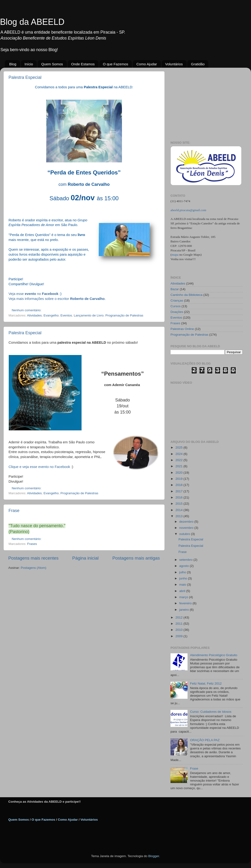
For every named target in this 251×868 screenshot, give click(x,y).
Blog (13, 64)
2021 (179, 466)
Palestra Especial (25, 77)
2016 (179, 497)
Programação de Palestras (124, 315)
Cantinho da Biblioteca (186, 295)
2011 (179, 624)
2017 (179, 491)
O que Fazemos (116, 64)
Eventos (66, 315)
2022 (179, 460)
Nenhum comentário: (27, 310)
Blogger (154, 856)
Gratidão (198, 64)
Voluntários (174, 64)
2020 (179, 473)
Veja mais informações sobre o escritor (57, 299)
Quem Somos (52, 64)
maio (183, 585)
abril (183, 591)
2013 (179, 516)
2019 (179, 479)
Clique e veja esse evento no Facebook (39, 467)
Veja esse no (33, 294)
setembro (186, 560)
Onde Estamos (83, 64)
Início (29, 64)
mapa (175, 255)
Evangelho (51, 315)
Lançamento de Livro (89, 315)
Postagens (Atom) (34, 568)
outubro (185, 534)
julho (183, 572)
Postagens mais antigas (136, 558)
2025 (179, 447)
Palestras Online (182, 329)
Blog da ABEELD (32, 22)
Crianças (177, 300)
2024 (179, 454)
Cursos (176, 306)
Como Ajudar (147, 64)
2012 (179, 617)
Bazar (175, 289)
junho (184, 578)
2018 (179, 485)
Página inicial (85, 558)
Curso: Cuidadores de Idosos (211, 712)
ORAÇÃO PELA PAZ (205, 740)
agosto (184, 566)
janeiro (184, 610)
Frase (14, 511)
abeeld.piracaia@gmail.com (188, 210)
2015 (179, 504)
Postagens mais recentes (33, 558)
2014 (179, 510)
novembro (187, 528)
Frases (32, 544)
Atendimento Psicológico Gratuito (214, 655)
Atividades (34, 315)
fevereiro (186, 603)
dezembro (187, 522)
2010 (179, 630)
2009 (179, 636)
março (184, 597)
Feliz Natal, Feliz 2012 (206, 683)
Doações (177, 312)
